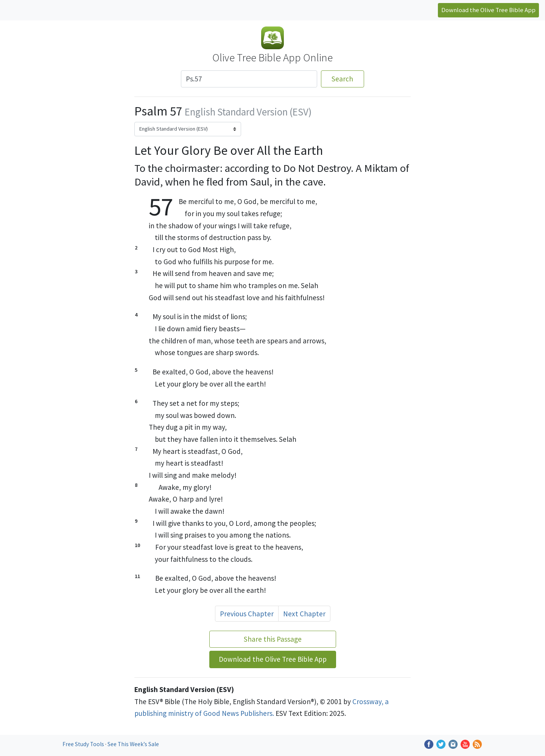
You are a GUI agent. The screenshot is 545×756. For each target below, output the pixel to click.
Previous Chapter (247, 614)
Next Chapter (304, 614)
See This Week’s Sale (133, 744)
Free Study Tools (84, 744)
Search (342, 79)
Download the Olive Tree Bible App (488, 10)
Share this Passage (273, 639)
